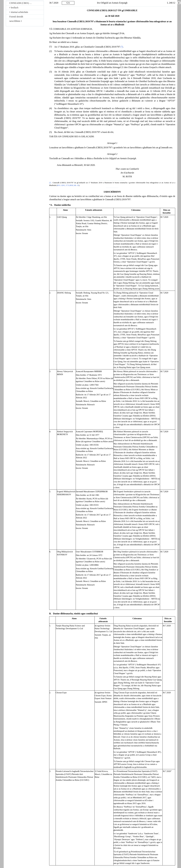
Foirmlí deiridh (16, 17)
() (122, 47)
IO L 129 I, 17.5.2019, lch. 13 (68, 185)
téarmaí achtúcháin (19, 12)
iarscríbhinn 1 (16, 21)
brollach (14, 8)
